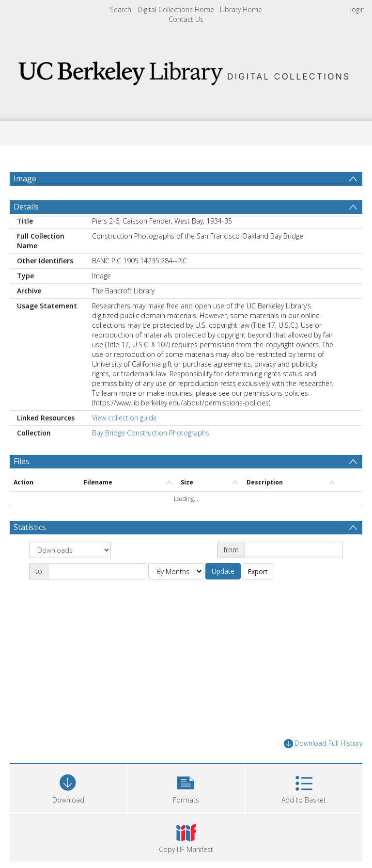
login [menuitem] (357, 9)
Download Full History (323, 744)
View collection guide (124, 418)
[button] (186, 787)
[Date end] (97, 571)
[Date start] (294, 550)
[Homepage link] (186, 71)
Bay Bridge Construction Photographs (151, 433)
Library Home (241, 9)
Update (223, 571)
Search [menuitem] (121, 9)
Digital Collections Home (176, 9)
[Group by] (70, 550)
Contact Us (186, 19)
